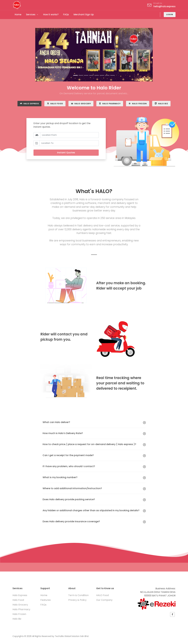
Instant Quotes (66, 153)
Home (44, 595)
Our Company (104, 600)
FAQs (43, 605)
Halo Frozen (138, 104)
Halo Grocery (81, 104)
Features (46, 600)
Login (170, 14)
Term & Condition (78, 595)
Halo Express (29, 104)
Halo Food (55, 104)
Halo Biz (161, 104)
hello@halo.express (164, 6)
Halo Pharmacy (110, 104)
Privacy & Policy (77, 600)
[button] (44, 55)
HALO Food (102, 595)
